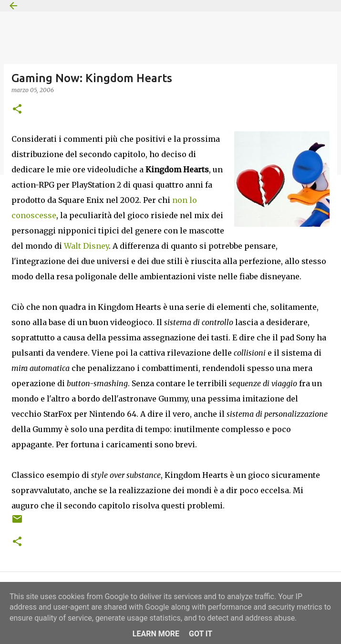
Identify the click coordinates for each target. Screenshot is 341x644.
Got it (201, 634)
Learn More (156, 634)
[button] (17, 110)
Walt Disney (86, 246)
